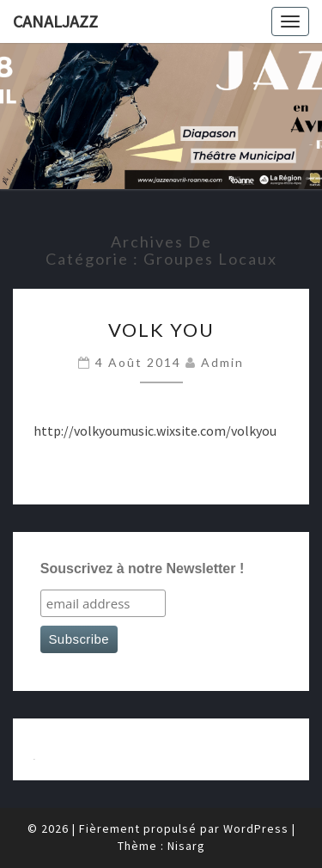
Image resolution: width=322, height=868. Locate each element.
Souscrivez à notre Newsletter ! (142, 568)
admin (222, 362)
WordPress (256, 828)
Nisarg (186, 846)
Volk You (161, 330)
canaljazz (55, 21)
